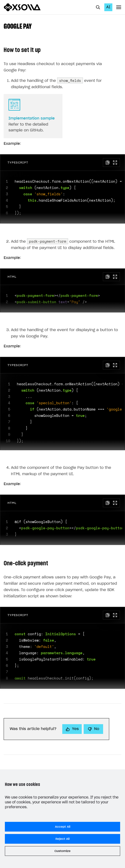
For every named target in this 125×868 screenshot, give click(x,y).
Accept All (63, 827)
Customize (62, 851)
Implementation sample (32, 118)
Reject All (62, 839)
